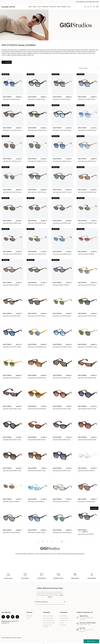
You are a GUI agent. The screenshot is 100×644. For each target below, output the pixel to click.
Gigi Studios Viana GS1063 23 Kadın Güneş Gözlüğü (87, 376)
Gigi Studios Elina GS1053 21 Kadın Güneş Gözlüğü (37, 469)
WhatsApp (91, 641)
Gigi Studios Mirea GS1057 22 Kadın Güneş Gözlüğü (62, 407)
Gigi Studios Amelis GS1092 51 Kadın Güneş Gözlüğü (87, 222)
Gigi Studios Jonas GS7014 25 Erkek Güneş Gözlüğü (62, 314)
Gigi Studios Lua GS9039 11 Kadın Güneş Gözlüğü (36, 98)
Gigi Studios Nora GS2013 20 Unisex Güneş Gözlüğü (37, 191)
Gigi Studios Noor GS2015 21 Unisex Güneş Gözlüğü (37, 160)
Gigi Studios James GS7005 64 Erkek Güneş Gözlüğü (62, 531)
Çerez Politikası (64, 619)
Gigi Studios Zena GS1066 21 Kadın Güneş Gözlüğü (37, 376)
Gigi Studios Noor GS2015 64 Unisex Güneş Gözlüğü (87, 129)
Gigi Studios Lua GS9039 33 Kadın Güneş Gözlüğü (11, 98)
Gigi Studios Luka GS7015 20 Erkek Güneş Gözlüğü (37, 314)
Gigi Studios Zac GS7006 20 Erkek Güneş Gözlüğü (11, 531)
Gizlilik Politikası (64, 614)
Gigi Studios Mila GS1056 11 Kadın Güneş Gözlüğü (62, 438)
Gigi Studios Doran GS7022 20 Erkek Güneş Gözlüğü (37, 129)
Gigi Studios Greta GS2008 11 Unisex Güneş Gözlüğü (62, 345)
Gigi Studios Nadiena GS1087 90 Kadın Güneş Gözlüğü (86, 253)
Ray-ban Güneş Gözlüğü (49, 621)
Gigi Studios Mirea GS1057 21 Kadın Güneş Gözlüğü (87, 407)
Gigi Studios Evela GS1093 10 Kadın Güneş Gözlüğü (62, 222)
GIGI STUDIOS (7, 95)
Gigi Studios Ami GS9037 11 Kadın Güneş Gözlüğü (87, 98)
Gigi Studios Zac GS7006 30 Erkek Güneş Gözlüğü (86, 500)
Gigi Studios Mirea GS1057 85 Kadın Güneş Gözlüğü (37, 407)
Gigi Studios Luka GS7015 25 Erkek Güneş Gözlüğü (87, 284)
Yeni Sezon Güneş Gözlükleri (48, 624)
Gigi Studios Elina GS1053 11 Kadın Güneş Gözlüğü (62, 469)
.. (57, 540)
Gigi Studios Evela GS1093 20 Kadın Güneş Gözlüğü (37, 222)
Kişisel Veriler (63, 623)
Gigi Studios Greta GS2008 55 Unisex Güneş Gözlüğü (37, 345)
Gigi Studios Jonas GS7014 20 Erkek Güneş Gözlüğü (87, 314)
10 (62, 540)
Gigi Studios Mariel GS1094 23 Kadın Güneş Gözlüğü (87, 191)
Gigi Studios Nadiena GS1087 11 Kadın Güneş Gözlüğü (61, 284)
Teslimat (62, 621)
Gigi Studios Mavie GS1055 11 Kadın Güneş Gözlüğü (12, 469)
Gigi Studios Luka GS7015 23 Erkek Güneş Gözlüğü (12, 314)
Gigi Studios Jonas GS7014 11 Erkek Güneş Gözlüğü (12, 345)
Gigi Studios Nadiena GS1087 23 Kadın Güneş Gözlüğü (11, 284)
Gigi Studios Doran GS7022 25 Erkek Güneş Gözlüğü (12, 129)
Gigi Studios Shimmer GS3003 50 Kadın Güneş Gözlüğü (11, 500)
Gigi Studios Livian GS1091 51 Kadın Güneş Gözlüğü (37, 253)
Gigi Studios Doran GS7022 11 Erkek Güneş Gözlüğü (62, 129)
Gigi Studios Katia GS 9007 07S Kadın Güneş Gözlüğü (86, 533)
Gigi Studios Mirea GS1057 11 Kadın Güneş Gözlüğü (12, 438)
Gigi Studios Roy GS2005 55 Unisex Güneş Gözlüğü (12, 376)
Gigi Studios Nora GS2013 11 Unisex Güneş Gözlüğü (62, 191)
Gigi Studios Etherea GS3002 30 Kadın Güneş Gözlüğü (61, 500)
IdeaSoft (42, 643)
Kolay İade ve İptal (64, 617)
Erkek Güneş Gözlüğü (48, 617)
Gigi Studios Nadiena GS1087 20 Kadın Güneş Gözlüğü (36, 284)
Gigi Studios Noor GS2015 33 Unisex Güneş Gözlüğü (12, 160)
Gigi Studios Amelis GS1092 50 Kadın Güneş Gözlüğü (12, 253)
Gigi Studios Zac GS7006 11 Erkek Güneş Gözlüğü (36, 531)
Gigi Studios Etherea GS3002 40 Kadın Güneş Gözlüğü (36, 500)
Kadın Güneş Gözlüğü (48, 614)
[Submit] (64, 600)
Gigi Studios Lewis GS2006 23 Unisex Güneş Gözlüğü (87, 345)
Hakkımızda (29, 614)
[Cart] (97, 7)
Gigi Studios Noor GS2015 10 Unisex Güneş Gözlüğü (62, 160)
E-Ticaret (47, 643)
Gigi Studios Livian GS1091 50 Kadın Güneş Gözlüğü (62, 253)
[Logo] (8, 7)
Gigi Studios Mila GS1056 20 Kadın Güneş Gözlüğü (37, 438)
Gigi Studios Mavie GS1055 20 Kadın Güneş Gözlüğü (87, 438)
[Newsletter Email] (50, 601)
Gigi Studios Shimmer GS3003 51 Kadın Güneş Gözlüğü (86, 469)
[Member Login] (88, 7)
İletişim (28, 617)
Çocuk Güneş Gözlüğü (48, 619)
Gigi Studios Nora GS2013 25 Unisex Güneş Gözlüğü (12, 191)
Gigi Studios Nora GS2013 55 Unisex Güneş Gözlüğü (87, 160)
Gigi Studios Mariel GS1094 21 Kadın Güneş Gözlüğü (12, 222)
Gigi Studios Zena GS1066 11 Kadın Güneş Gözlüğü (62, 376)
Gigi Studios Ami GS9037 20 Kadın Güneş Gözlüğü (62, 98)
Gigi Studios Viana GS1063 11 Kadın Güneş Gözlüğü (12, 407)
